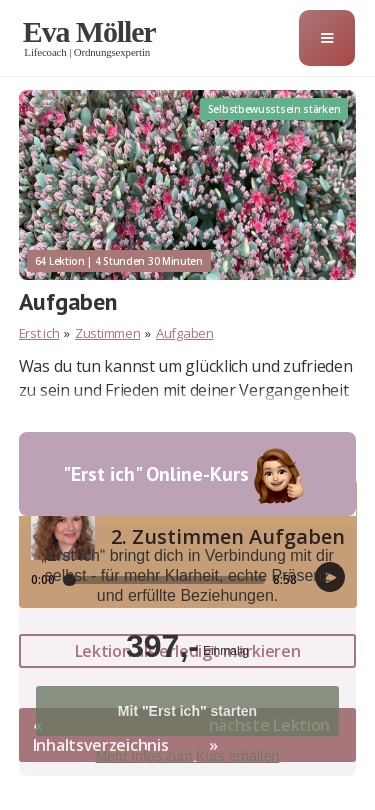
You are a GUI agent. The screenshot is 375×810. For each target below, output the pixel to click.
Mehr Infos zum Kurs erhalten (188, 756)
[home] (98, 38)
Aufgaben (185, 333)
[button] (327, 38)
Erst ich (39, 333)
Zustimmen (107, 333)
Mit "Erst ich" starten (187, 711)
